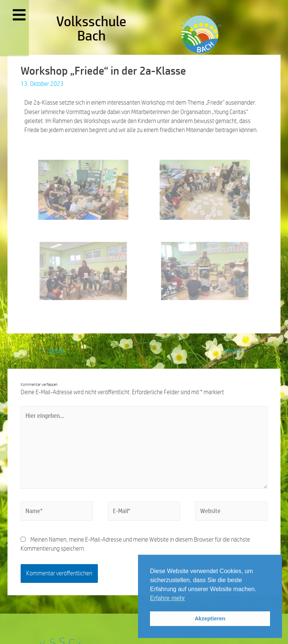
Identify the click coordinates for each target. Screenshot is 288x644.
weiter (237, 351)
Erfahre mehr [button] (167, 598)
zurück (52, 351)
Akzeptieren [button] (210, 618)
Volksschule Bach (91, 28)
